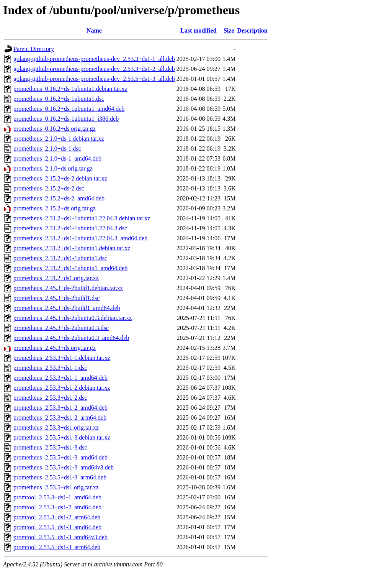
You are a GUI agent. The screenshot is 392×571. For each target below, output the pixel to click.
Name (94, 30)
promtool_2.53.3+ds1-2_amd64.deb (57, 507)
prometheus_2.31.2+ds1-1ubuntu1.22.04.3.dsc (70, 228)
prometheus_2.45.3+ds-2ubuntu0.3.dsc (61, 328)
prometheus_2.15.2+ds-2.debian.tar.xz (60, 178)
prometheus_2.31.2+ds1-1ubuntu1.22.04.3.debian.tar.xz (82, 218)
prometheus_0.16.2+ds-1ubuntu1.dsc (59, 99)
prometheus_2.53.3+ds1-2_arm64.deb (60, 418)
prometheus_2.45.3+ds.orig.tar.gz (55, 348)
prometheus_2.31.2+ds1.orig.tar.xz (56, 278)
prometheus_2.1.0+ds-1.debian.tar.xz (59, 139)
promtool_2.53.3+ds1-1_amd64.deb (57, 497)
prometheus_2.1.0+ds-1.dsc (47, 148)
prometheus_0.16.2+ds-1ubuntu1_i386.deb (66, 119)
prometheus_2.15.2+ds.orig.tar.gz (55, 208)
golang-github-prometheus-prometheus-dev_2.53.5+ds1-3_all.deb (94, 79)
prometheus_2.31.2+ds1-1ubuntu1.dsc (60, 258)
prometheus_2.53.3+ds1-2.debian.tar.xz (62, 388)
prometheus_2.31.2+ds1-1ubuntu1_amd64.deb (70, 268)
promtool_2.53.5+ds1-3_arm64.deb (57, 547)
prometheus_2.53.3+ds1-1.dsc (50, 368)
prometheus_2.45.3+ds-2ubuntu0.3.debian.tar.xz (73, 318)
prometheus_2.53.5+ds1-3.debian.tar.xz (62, 437)
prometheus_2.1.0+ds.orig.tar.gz (53, 168)
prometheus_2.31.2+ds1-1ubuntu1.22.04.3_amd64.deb (80, 238)
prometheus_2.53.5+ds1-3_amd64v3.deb (64, 467)
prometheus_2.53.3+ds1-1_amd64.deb (60, 378)
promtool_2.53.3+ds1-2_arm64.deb (57, 517)
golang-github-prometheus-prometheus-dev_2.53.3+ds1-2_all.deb (94, 69)
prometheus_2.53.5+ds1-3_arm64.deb (60, 477)
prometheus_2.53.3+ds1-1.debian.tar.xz (62, 358)
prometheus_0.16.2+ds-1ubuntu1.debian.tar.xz (70, 89)
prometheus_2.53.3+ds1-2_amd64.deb (60, 408)
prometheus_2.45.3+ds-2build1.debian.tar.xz (68, 288)
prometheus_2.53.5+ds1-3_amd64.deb (60, 457)
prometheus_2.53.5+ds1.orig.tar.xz (56, 487)
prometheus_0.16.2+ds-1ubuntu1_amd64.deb (69, 109)
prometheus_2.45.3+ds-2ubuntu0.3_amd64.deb (71, 338)
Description (252, 30)
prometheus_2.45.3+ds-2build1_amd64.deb (67, 308)
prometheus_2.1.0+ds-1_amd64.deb (57, 158)
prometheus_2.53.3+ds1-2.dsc (50, 398)
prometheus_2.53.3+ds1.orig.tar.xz (56, 427)
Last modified (198, 30)
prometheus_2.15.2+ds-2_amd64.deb (59, 198)
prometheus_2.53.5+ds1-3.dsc (50, 447)
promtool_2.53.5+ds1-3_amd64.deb (57, 527)
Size (229, 30)
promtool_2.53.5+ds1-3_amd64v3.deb (60, 537)
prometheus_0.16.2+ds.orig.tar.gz (55, 129)
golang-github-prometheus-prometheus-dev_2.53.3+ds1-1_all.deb (94, 59)
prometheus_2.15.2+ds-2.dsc (49, 188)
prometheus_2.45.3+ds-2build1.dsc (56, 298)
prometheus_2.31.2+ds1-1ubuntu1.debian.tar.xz (72, 248)
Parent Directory (34, 49)
